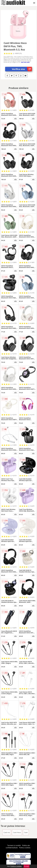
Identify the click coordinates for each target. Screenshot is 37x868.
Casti (26, 832)
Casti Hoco (17, 832)
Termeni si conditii (14, 845)
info (15, 118)
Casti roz (7, 832)
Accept (27, 866)
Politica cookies (25, 848)
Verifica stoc (22, 69)
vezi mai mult (25, 62)
